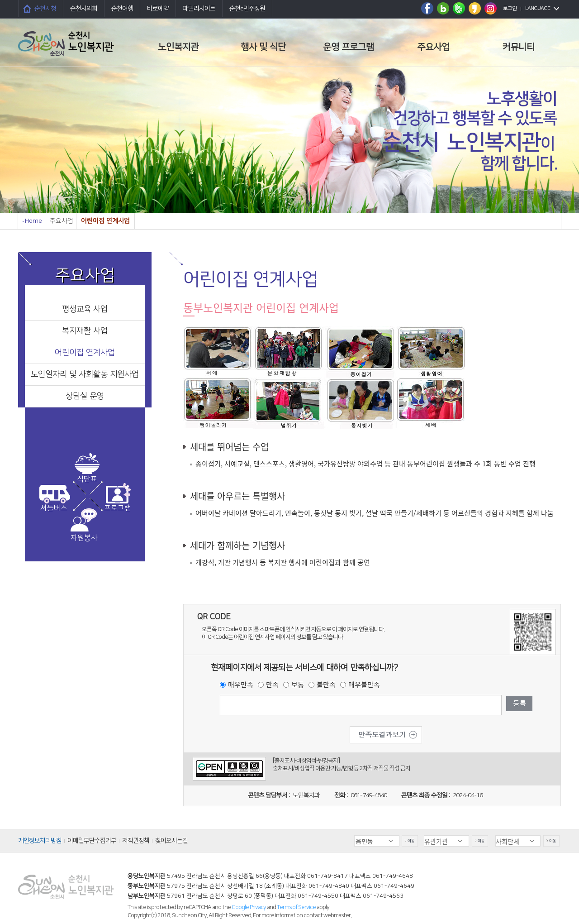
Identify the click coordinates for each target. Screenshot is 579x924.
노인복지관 (178, 47)
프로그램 (118, 508)
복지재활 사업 (85, 331)
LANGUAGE (538, 8)
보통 (298, 685)
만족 (272, 685)
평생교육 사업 (85, 309)
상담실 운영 (85, 396)
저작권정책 (136, 841)
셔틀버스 (54, 508)
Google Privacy (249, 907)
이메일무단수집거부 (92, 841)
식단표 (87, 479)
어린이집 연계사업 (85, 353)
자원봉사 (84, 538)
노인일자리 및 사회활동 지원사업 (85, 374)
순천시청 (45, 9)
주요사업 (433, 47)
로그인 (510, 8)
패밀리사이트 (199, 9)
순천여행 (122, 9)
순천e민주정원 (247, 9)
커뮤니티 (518, 47)
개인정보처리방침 (40, 841)
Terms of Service (296, 907)
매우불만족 (364, 685)
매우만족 (241, 685)
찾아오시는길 (171, 841)
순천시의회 (84, 9)
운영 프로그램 (349, 47)
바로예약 (158, 9)
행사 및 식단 (263, 47)
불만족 (326, 685)
